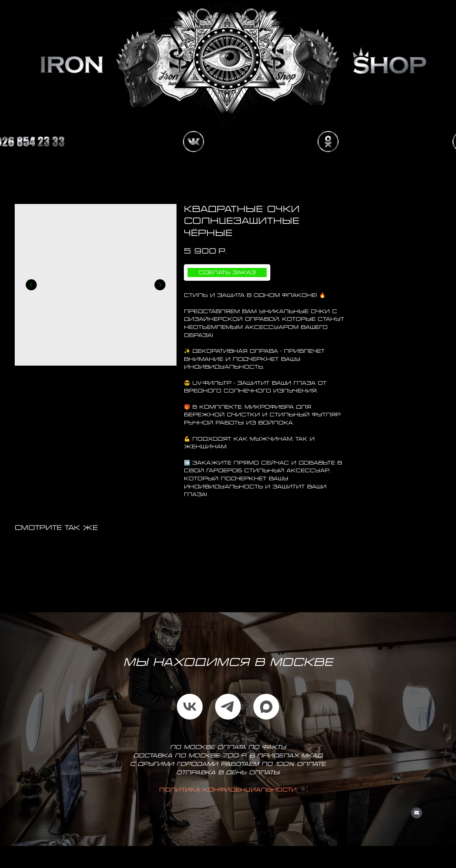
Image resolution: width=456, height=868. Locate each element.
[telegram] (228, 707)
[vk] (190, 707)
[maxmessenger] (266, 707)
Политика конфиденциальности (228, 790)
